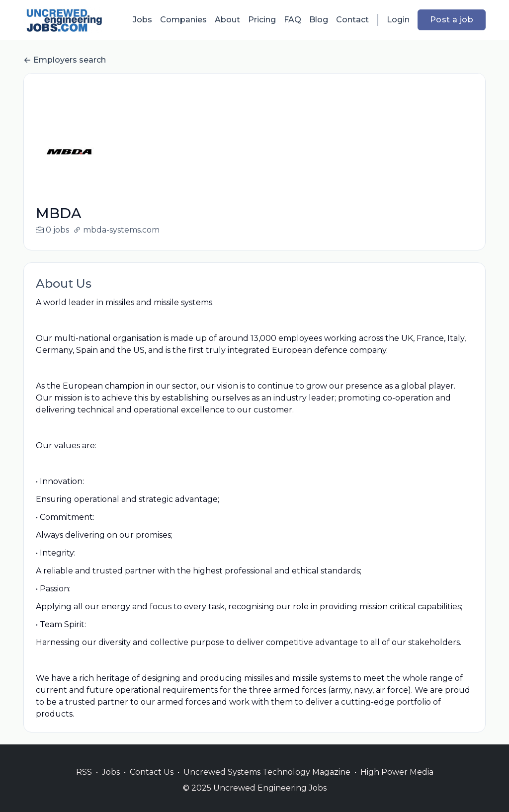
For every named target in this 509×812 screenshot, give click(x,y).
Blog (319, 20)
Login (398, 20)
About (227, 20)
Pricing (262, 20)
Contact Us (152, 784)
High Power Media (397, 784)
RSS (84, 784)
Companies (183, 20)
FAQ (293, 20)
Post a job (452, 20)
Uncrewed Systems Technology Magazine (267, 784)
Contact (352, 20)
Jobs (142, 20)
